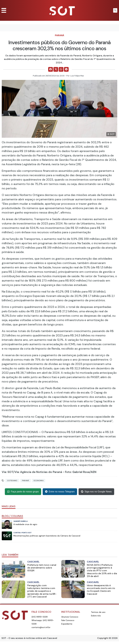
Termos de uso (98, 612)
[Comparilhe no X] (56, 69)
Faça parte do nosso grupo (23, 492)
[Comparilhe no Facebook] (51, 69)
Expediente (67, 624)
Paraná (59, 35)
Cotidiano (12, 481)
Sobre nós (96, 616)
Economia (39, 481)
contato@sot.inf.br (41, 627)
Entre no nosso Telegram (60, 492)
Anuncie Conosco (70, 617)
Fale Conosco (68, 620)
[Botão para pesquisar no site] (115, 10)
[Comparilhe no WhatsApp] (61, 69)
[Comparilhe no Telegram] (66, 69)
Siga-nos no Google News (96, 492)
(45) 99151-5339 (40, 617)
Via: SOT (7, 472)
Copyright (103, 638)
